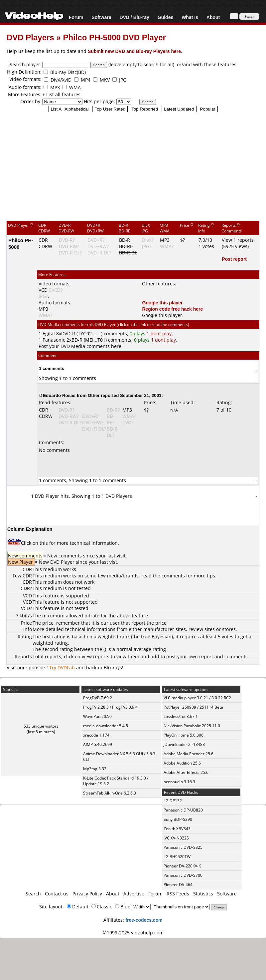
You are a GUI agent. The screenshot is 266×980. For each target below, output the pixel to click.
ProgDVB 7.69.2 (98, 698)
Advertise (134, 894)
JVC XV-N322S (176, 838)
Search (33, 894)
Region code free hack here (172, 309)
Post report (234, 259)
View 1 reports (238, 240)
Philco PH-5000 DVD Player (114, 37)
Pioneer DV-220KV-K (182, 866)
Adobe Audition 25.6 (182, 763)
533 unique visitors (41, 726)
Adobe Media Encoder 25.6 (189, 754)
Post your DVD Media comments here (80, 346)
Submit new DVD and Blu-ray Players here (134, 51)
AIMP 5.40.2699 (98, 744)
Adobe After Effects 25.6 (186, 772)
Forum (76, 17)
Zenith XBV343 (177, 829)
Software (101, 17)
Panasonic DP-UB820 (183, 810)
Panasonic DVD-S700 (183, 875)
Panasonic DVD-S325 (183, 847)
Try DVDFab (62, 667)
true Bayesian (156, 637)
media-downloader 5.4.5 (106, 726)
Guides (165, 17)
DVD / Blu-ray (134, 17)
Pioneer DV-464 (178, 885)
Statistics (203, 894)
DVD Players (30, 37)
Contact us (57, 894)
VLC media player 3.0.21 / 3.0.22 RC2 (197, 698)
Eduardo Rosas (59, 395)
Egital (49, 333)
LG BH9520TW (177, 857)
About (213, 17)
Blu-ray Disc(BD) (68, 72)
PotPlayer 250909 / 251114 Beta (193, 707)
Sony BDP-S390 (178, 819)
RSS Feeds (178, 894)
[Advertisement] (133, 166)
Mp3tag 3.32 (95, 769)
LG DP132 (173, 801)
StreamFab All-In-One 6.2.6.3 (110, 793)
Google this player (162, 303)
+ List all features (61, 94)
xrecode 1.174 (96, 735)
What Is (190, 17)
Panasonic (54, 340)
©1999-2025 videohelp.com (133, 933)
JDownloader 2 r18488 (184, 744)
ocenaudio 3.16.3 (179, 782)
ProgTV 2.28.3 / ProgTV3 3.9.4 (110, 707)
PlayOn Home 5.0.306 (184, 735)
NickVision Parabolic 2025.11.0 (192, 726)
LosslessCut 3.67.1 (181, 716)
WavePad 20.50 (97, 716)
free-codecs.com (144, 920)
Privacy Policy (87, 894)
